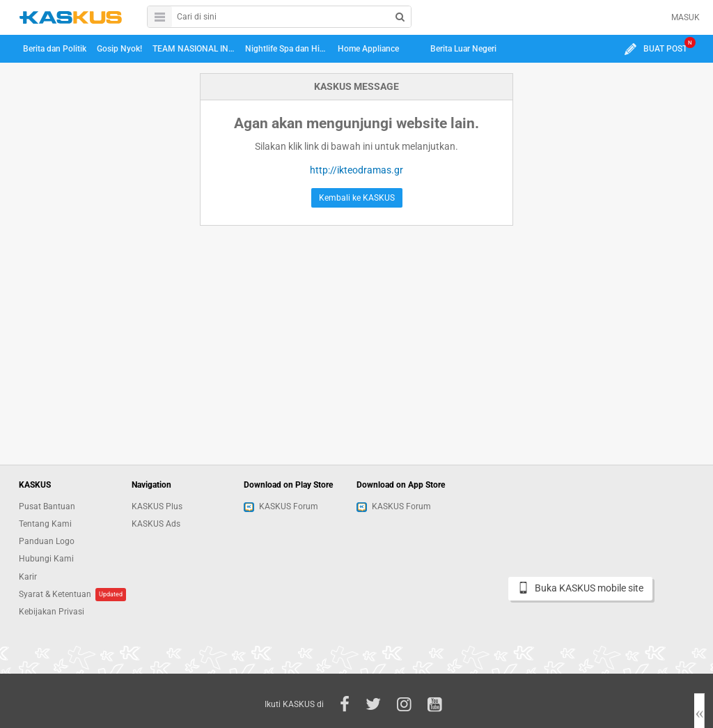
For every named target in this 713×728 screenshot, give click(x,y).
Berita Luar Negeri (463, 49)
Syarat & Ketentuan (55, 594)
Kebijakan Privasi (52, 612)
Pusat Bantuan (47, 506)
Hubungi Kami (46, 559)
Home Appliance (368, 49)
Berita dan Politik (55, 49)
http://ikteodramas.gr (356, 170)
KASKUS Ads (156, 524)
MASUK (685, 17)
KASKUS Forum (281, 506)
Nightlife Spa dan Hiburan (288, 49)
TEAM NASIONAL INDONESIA (196, 49)
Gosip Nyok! (119, 49)
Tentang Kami (45, 524)
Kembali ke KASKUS (357, 198)
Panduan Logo (47, 541)
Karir (28, 577)
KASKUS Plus (157, 506)
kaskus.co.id (71, 17)
